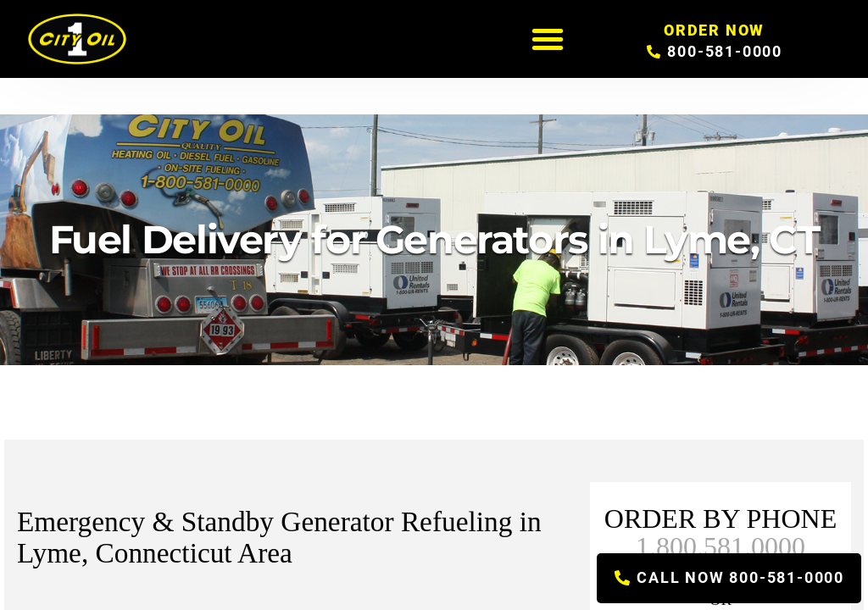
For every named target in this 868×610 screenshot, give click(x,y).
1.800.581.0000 (721, 546)
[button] (548, 39)
